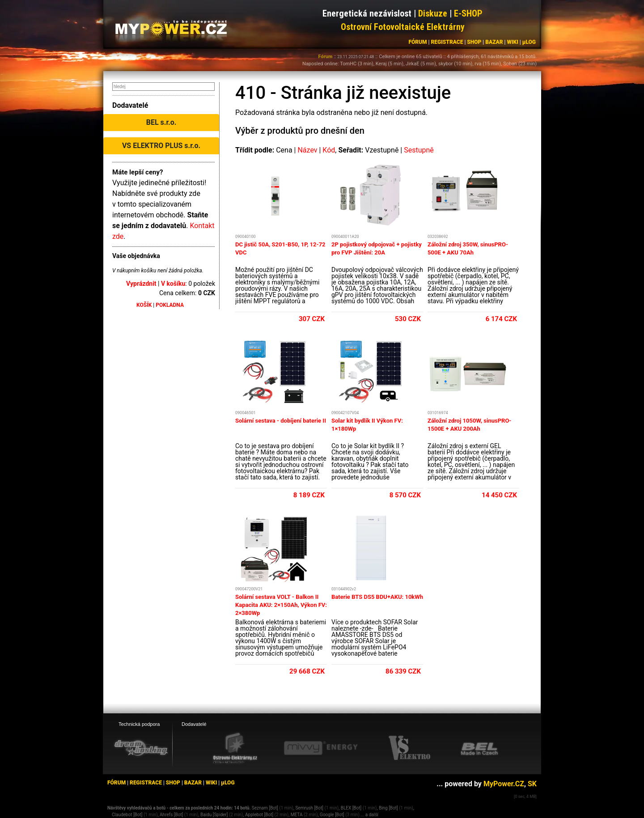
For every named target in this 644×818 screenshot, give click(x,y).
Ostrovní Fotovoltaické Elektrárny (403, 27)
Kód (329, 150)
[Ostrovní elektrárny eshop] (235, 749)
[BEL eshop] (479, 748)
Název (307, 150)
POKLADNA (170, 305)
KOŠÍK (144, 305)
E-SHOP (468, 13)
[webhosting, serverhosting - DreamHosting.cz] (141, 748)
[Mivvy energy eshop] (321, 748)
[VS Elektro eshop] (410, 748)
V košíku (173, 284)
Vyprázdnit (141, 284)
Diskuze (433, 13)
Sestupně (419, 150)
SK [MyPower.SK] (532, 784)
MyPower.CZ (504, 784)
